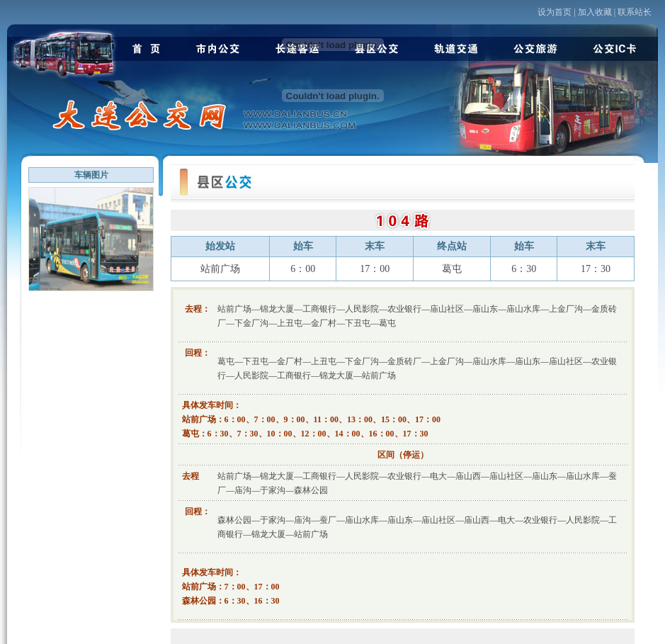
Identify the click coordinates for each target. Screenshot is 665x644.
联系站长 (635, 12)
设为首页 (555, 12)
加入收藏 (595, 12)
